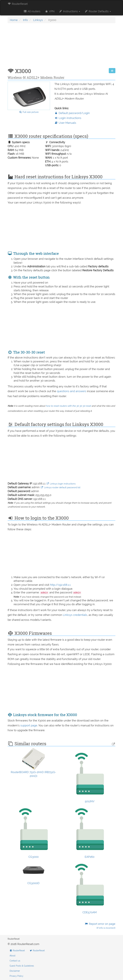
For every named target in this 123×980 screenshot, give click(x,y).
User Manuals (65, 123)
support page (29, 725)
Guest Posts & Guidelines (22, 966)
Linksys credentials (75, 615)
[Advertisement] (62, 47)
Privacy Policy (16, 976)
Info (25, 20)
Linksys (38, 20)
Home (14, 20)
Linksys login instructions (61, 484)
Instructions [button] (70, 11)
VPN (50, 11)
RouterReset (18, 4)
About (12, 956)
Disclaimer (15, 971)
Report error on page (100, 926)
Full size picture (29, 112)
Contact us (15, 961)
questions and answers (72, 391)
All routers (32, 11)
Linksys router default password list (60, 487)
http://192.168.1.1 (60, 585)
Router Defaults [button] (98, 11)
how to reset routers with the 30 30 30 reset (68, 406)
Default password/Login (72, 113)
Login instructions (68, 118)
